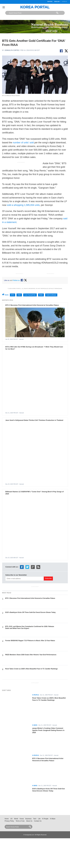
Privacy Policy (9, 821)
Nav (4, 7)
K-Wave (53, 819)
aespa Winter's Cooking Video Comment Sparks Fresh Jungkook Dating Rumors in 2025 (48, 730)
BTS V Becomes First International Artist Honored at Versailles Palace (32, 305)
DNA (19, 295)
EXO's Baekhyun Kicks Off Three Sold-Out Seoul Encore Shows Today (30, 612)
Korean (64, 2)
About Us (29, 821)
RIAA (41, 295)
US (11, 819)
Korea (22, 819)
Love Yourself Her (30, 295)
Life (39, 819)
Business (28, 819)
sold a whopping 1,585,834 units (23, 205)
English (57, 2)
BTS (12, 295)
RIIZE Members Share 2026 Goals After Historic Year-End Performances (31, 655)
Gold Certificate (51, 295)
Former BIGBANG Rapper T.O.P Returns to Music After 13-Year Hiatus (30, 641)
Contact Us (38, 821)
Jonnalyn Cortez (12, 50)
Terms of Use (20, 821)
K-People (45, 819)
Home (7, 819)
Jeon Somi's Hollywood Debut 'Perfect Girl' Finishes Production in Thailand (34, 420)
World (16, 819)
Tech (35, 819)
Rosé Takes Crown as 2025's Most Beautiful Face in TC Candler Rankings (32, 669)
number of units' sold (23, 143)
